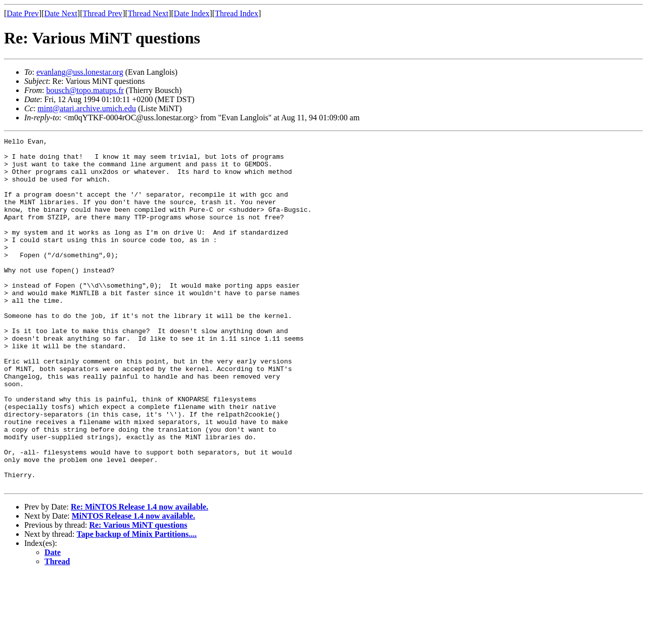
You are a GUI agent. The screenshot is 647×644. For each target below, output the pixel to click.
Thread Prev (102, 13)
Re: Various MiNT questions (138, 595)
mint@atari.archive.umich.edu (87, 108)
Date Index (192, 13)
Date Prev (23, 13)
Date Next (61, 13)
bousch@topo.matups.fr (85, 90)
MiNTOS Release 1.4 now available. (133, 586)
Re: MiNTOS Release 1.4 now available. (140, 577)
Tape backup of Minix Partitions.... (137, 604)
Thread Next (148, 13)
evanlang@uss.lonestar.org (80, 72)
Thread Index (237, 13)
